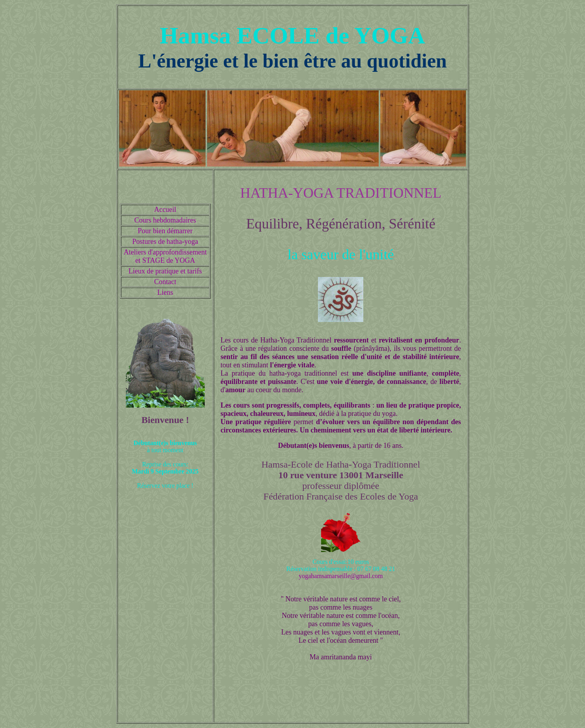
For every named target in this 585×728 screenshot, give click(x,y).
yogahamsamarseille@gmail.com (341, 576)
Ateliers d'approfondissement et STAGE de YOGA (165, 256)
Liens (165, 292)
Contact (165, 282)
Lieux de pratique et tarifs (165, 271)
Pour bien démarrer (165, 231)
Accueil (165, 210)
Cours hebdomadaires (165, 220)
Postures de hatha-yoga (165, 241)
